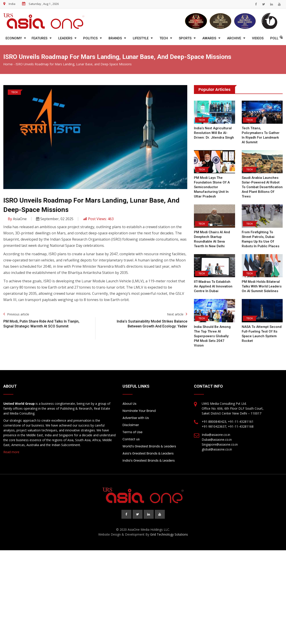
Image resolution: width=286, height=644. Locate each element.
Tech (164, 38)
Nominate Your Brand (139, 411)
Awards (209, 38)
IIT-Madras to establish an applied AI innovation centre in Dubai (213, 286)
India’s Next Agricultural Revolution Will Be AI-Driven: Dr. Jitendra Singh (214, 133)
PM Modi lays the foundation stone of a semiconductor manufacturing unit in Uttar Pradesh (212, 187)
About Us (129, 404)
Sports (185, 38)
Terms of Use (133, 432)
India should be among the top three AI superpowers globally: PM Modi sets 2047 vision (212, 336)
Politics (90, 38)
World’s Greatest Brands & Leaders (149, 446)
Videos (258, 38)
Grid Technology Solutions (169, 534)
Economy (14, 38)
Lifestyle (141, 38)
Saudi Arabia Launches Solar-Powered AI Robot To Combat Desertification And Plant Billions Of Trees (262, 187)
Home (8, 64)
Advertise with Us (136, 418)
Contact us (131, 439)
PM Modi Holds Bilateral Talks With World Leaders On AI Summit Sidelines (262, 286)
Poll (274, 38)
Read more (11, 452)
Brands (115, 38)
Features (39, 38)
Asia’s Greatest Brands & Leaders (148, 453)
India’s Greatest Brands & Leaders (149, 461)
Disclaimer (131, 425)
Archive (234, 38)
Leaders (65, 38)
